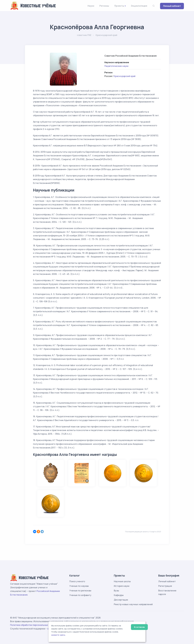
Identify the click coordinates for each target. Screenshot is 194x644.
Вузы (116, 591)
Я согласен (139, 627)
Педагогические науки (116, 66)
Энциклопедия (139, 6)
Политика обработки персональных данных (33, 625)
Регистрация (165, 586)
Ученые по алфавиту (80, 595)
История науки (122, 586)
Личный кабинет (172, 6)
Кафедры (119, 595)
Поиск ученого (77, 581)
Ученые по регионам (80, 591)
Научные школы (122, 581)
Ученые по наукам (79, 586)
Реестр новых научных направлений (133, 604)
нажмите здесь (58, 635)
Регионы (104, 6)
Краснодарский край (125, 76)
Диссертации (121, 600)
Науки (91, 6)
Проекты (119, 6)
